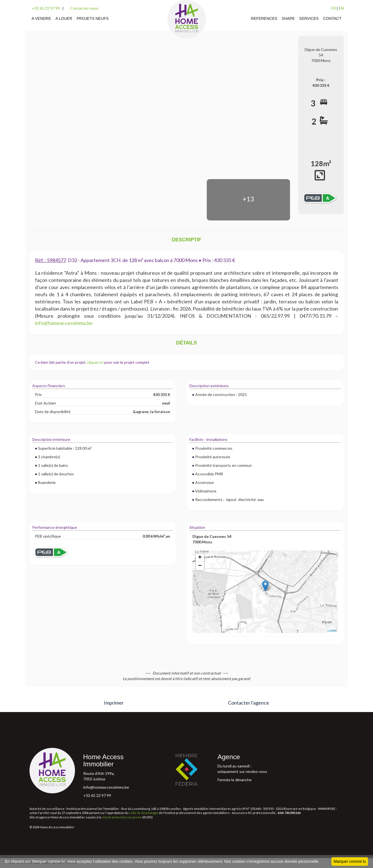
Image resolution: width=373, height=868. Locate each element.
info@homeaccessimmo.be (106, 787)
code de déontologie (144, 813)
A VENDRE (41, 18)
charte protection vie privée (122, 817)
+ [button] (200, 558)
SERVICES (309, 18)
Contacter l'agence (249, 703)
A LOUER (64, 18)
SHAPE (288, 18)
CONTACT (332, 18)
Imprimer (114, 703)
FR (334, 8)
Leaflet (332, 630)
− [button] (200, 566)
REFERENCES (264, 18)
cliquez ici (95, 362)
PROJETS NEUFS (93, 18)
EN (341, 8)
